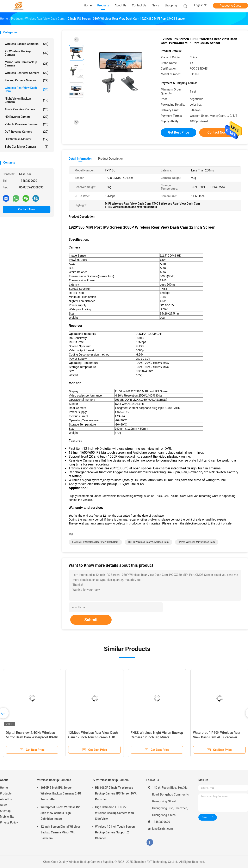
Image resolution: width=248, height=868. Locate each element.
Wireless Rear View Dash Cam (27, 89)
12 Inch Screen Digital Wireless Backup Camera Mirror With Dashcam (61, 832)
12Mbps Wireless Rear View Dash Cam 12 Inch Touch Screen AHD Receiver (93, 737)
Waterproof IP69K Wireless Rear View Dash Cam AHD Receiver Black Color (217, 737)
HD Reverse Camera (27, 117)
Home (4, 788)
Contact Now (27, 209)
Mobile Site (7, 817)
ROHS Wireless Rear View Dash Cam (148, 542)
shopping (171, 5)
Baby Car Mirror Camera (27, 147)
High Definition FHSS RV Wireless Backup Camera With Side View (114, 813)
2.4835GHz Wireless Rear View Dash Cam (95, 542)
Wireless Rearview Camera (27, 73)
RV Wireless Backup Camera (27, 53)
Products (6, 793)
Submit (91, 620)
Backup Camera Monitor (27, 80)
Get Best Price (179, 132)
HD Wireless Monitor (27, 139)
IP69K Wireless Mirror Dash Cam (197, 542)
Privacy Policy (9, 822)
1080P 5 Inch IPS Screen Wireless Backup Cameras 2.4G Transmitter (61, 793)
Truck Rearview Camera (27, 109)
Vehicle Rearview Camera (27, 124)
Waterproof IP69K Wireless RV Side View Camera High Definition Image (60, 813)
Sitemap (5, 811)
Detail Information (80, 159)
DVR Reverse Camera (27, 132)
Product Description (111, 159)
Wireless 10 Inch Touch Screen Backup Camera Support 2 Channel (115, 832)
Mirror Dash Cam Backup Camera (27, 64)
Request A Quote (230, 6)
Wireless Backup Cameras (27, 44)
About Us (6, 799)
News (4, 805)
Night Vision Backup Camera (27, 100)
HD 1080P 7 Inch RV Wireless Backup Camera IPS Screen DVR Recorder (116, 793)
